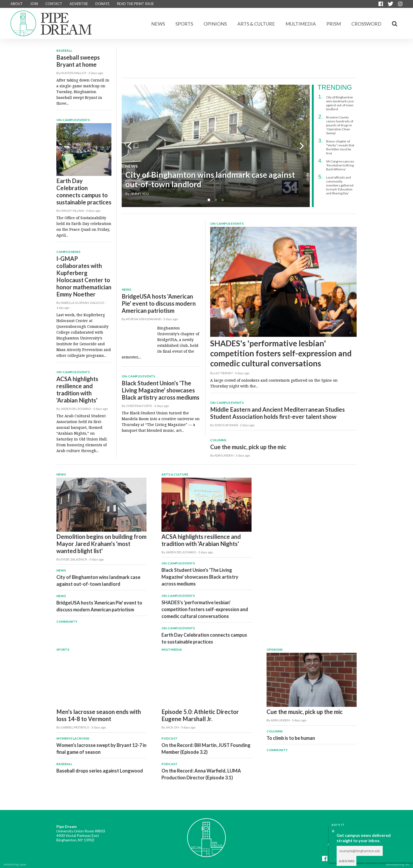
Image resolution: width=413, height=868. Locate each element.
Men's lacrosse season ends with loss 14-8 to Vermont (99, 715)
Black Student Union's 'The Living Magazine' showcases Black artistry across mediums (161, 390)
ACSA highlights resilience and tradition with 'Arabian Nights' (77, 390)
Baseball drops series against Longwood (100, 771)
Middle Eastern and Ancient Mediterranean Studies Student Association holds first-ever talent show (277, 413)
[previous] (130, 146)
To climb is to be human (291, 738)
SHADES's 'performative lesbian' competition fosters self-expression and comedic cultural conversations (281, 353)
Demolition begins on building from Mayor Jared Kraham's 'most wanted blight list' (101, 544)
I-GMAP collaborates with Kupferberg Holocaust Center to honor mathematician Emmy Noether (84, 276)
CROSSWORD (366, 24)
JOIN (34, 4)
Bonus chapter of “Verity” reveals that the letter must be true (340, 147)
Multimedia (301, 24)
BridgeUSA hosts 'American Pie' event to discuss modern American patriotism (159, 303)
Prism (334, 24)
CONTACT (54, 4)
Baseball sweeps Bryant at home (78, 61)
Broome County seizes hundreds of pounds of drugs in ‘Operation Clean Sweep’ (340, 125)
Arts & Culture (256, 24)
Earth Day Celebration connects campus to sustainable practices (84, 191)
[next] (301, 146)
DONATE (102, 4)
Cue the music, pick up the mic (248, 447)
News (158, 24)
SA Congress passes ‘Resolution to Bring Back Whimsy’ (340, 165)
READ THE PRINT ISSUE (135, 4)
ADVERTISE (79, 4)
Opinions (215, 24)
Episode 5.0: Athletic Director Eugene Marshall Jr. (200, 715)
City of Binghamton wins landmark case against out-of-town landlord (210, 179)
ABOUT (17, 4)
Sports (184, 24)
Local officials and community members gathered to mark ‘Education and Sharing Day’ (340, 185)
